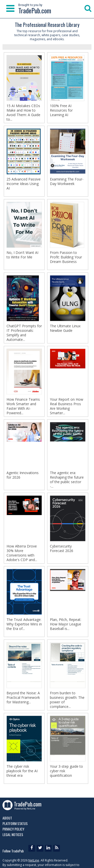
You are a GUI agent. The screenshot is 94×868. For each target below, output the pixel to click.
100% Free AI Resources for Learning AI (61, 110)
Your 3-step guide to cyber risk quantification (66, 771)
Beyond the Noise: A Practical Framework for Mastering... (23, 698)
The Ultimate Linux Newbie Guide (65, 328)
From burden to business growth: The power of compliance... (67, 700)
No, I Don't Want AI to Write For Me (22, 255)
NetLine (34, 860)
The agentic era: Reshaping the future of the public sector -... (67, 480)
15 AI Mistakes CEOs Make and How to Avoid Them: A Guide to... (23, 113)
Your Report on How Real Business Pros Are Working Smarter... (67, 406)
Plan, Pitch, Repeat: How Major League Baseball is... (66, 624)
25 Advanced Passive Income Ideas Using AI (24, 184)
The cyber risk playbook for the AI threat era (22, 771)
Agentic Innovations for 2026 (23, 475)
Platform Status (15, 823)
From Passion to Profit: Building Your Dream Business (66, 257)
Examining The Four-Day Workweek (67, 181)
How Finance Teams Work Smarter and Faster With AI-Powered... (23, 406)
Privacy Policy (13, 829)
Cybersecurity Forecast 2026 (62, 549)
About (7, 818)
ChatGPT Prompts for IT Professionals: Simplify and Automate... (24, 333)
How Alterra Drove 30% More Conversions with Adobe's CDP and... (22, 553)
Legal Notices (13, 834)
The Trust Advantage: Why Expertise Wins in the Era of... (24, 624)
